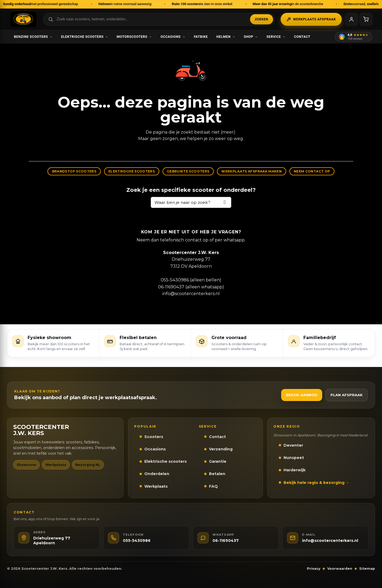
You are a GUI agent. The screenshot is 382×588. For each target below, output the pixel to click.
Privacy (314, 569)
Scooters (154, 437)
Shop (251, 37)
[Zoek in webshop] (159, 19)
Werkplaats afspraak (311, 19)
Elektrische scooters (85, 37)
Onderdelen (157, 474)
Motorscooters (134, 37)
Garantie (218, 461)
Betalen (217, 474)
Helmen (226, 37)
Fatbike (201, 37)
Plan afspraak (347, 395)
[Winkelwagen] (366, 19)
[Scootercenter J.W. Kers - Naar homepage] (23, 19)
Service (276, 37)
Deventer (293, 445)
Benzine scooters (33, 37)
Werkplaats (156, 486)
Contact (302, 37)
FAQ (213, 486)
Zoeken (262, 19)
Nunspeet (294, 458)
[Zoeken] (225, 202)
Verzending (221, 449)
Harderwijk (295, 470)
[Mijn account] (351, 19)
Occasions (173, 37)
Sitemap (367, 569)
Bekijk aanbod (302, 395)
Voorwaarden (340, 569)
